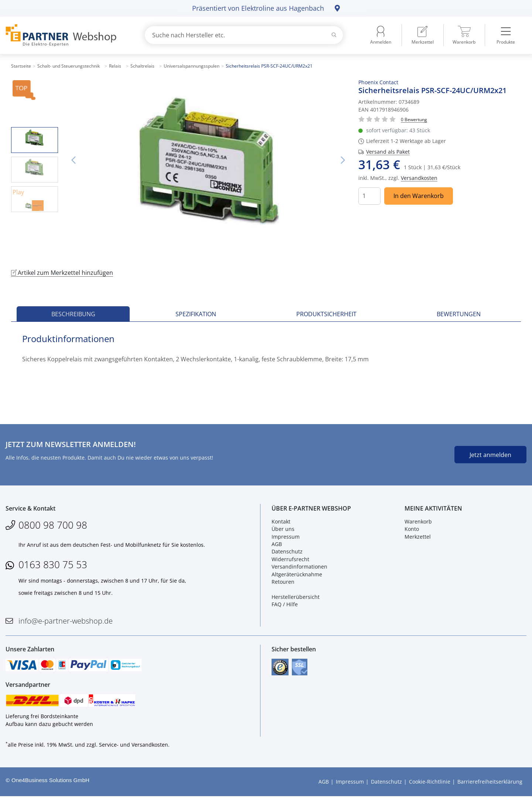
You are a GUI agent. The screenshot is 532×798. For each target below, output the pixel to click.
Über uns (283, 530)
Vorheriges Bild (74, 160)
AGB (277, 545)
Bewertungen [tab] (459, 314)
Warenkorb (418, 522)
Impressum (286, 537)
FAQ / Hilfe (285, 605)
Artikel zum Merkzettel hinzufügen (62, 273)
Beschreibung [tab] (73, 314)
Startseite (21, 66)
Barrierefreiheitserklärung (490, 783)
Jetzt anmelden (490, 455)
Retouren (283, 582)
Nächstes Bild (343, 160)
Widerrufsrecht (290, 560)
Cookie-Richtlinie (430, 783)
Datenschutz (287, 552)
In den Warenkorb (419, 196)
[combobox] (244, 35)
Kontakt (281, 522)
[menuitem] (423, 35)
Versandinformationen (299, 567)
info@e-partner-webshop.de (66, 622)
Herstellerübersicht (296, 598)
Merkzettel (418, 537)
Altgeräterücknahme (297, 575)
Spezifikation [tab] (196, 314)
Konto (412, 530)
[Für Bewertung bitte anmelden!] (414, 119)
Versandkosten (419, 178)
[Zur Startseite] (66, 35)
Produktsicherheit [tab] (326, 314)
